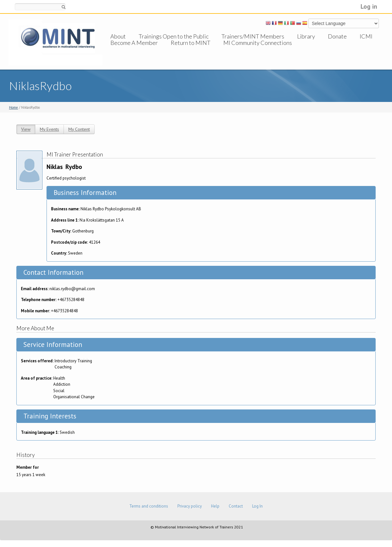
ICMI (366, 36)
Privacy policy (190, 506)
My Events (49, 129)
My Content (79, 129)
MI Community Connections (258, 49)
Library (306, 36)
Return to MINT (191, 49)
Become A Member (134, 49)
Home (13, 107)
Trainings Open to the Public (174, 36)
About (118, 36)
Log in (369, 6)
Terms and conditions (149, 506)
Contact (236, 506)
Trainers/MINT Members (253, 36)
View (26, 129)
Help (215, 506)
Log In (257, 506)
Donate (337, 36)
